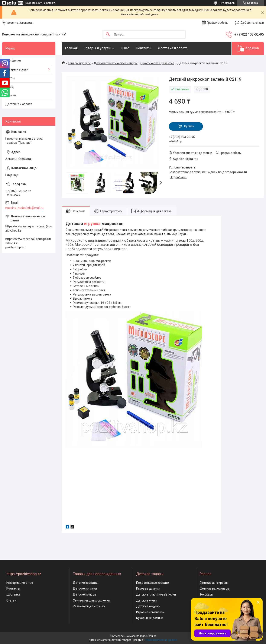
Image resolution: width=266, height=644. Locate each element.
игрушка (92, 224)
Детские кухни (146, 600)
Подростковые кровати (153, 583)
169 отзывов (227, 3)
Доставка (13, 594)
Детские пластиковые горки (156, 594)
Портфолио (13, 61)
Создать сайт (33, 3)
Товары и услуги (97, 48)
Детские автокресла (214, 583)
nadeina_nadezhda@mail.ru (24, 208)
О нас (125, 48)
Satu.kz (152, 636)
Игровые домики (148, 588)
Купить (189, 126)
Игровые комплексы (150, 612)
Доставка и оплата (173, 48)
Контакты (144, 48)
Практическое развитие (157, 63)
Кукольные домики (150, 618)
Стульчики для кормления (91, 600)
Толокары (206, 594)
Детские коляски (85, 588)
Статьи (10, 78)
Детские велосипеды (215, 588)
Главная (71, 48)
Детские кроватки (86, 583)
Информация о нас (20, 583)
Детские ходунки (148, 606)
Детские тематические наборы (116, 63)
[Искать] (108, 34)
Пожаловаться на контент (162, 640)
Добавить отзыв (252, 23)
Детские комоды (85, 594)
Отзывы (11, 95)
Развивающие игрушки (89, 606)
